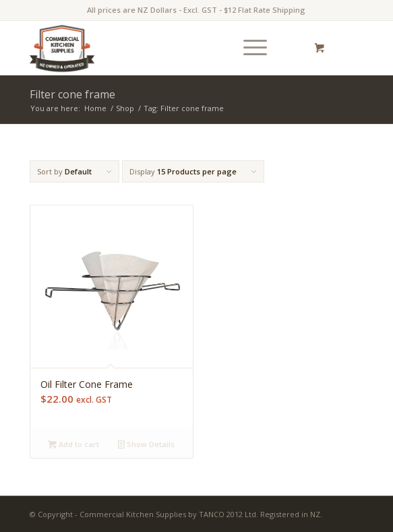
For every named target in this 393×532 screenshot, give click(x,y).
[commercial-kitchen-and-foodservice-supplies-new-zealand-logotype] (163, 48)
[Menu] (248, 48)
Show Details (146, 444)
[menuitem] (253, 48)
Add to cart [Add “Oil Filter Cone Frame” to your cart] (73, 444)
